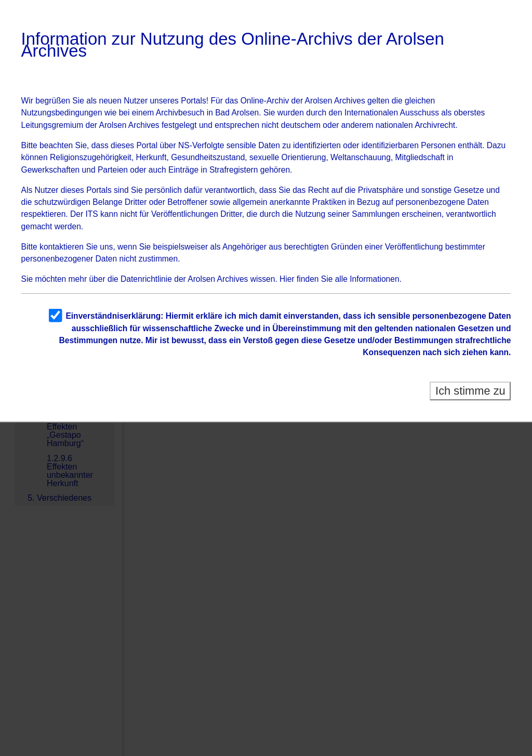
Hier (287, 279)
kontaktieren (62, 247)
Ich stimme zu (470, 391)
